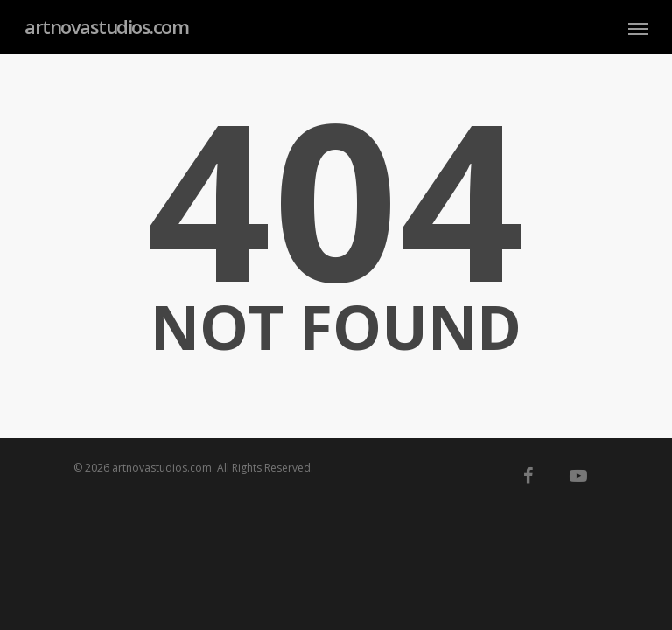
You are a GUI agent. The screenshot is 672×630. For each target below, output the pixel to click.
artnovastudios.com (106, 26)
